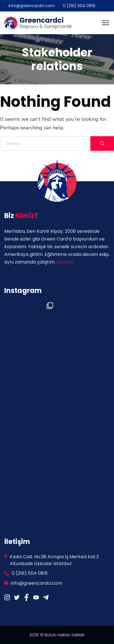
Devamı (65, 262)
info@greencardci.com (29, 6)
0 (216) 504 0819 (76, 6)
